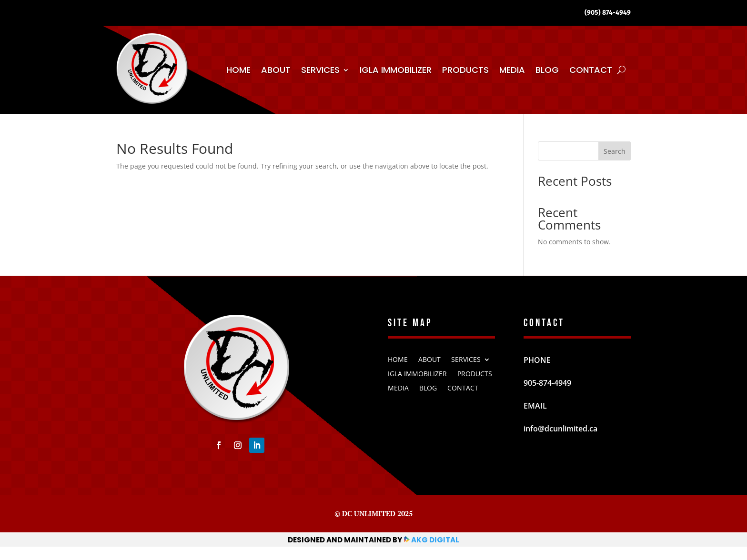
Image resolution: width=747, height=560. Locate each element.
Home (238, 70)
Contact (591, 70)
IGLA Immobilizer (396, 70)
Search (615, 151)
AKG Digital (434, 540)
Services (320, 70)
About (276, 70)
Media (512, 70)
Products (465, 70)
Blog (547, 70)
